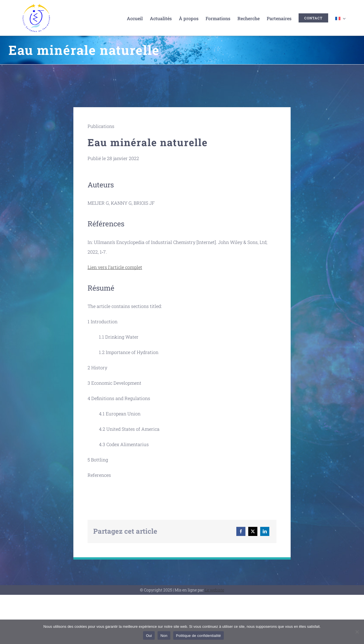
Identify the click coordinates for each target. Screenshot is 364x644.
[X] (253, 531)
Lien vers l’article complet (115, 267)
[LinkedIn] (265, 531)
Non (164, 636)
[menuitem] (340, 18)
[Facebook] (241, 531)
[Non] (357, 632)
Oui (149, 636)
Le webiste (214, 590)
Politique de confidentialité (198, 636)
